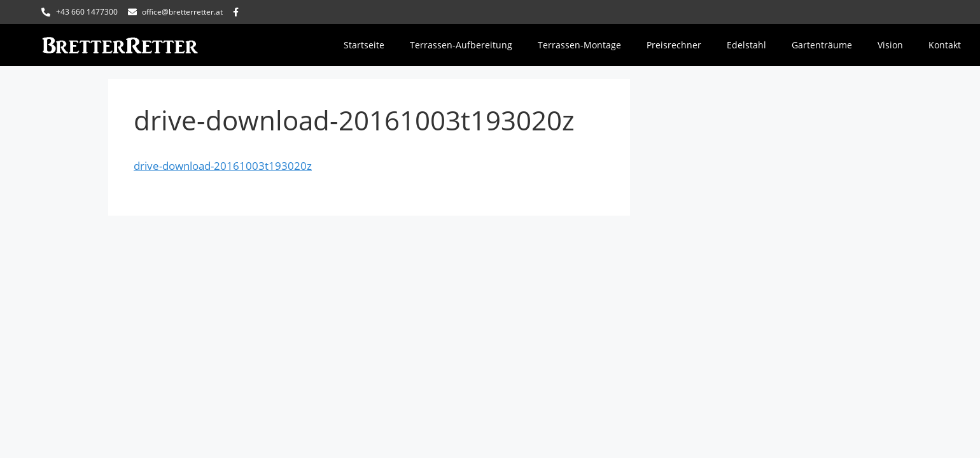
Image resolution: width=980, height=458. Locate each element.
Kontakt (945, 45)
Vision (890, 45)
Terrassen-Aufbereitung (461, 45)
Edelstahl (746, 45)
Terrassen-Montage (579, 45)
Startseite (364, 45)
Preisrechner (674, 45)
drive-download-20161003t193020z (223, 166)
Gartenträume (822, 45)
